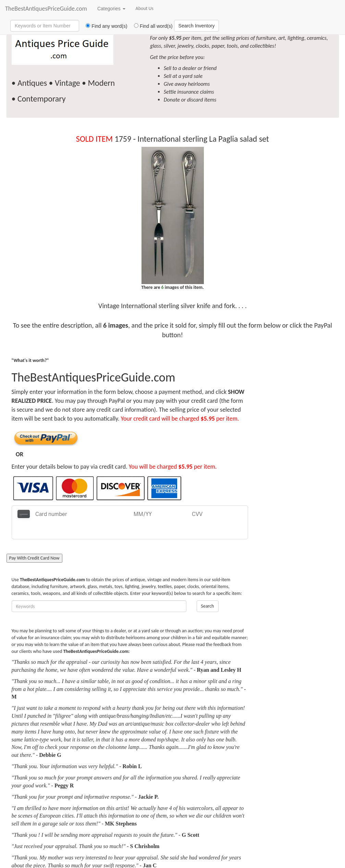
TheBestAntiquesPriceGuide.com (46, 9)
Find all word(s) (151, 26)
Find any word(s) (104, 26)
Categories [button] (111, 9)
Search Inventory (197, 26)
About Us (145, 8)
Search (208, 589)
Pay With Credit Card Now (34, 541)
